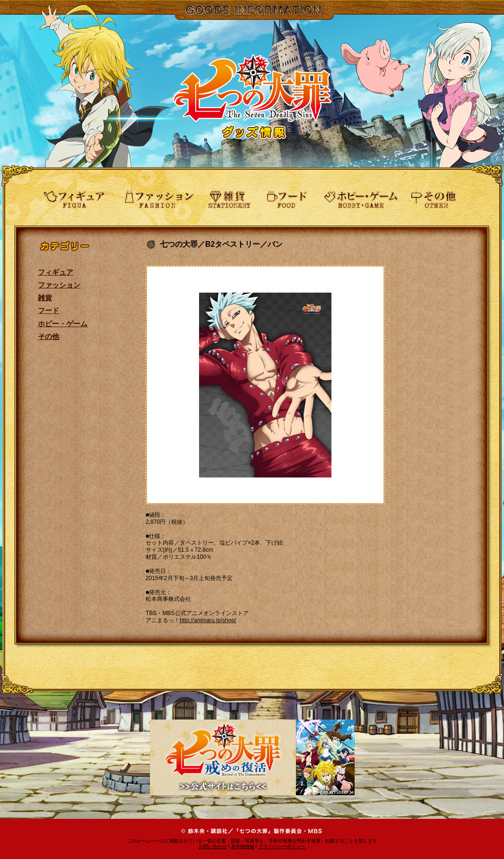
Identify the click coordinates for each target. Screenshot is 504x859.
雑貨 (45, 298)
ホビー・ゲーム (63, 324)
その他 (48, 336)
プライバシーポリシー (282, 846)
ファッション (59, 285)
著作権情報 (243, 846)
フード (48, 310)
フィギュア (56, 272)
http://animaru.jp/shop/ (208, 620)
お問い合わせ (213, 846)
